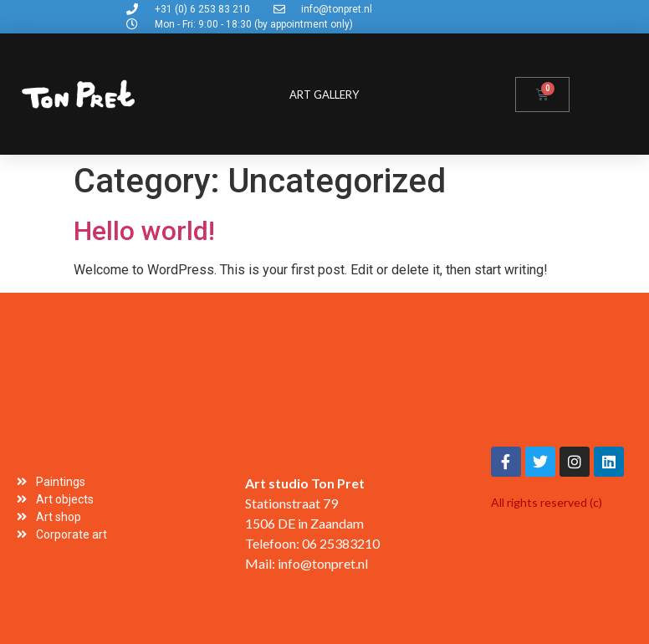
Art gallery (324, 95)
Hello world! (144, 231)
